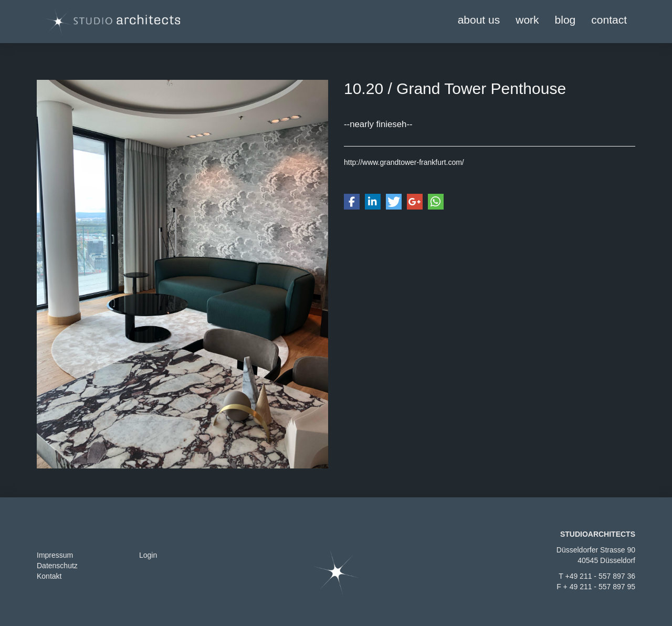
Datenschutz (57, 566)
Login (148, 555)
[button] (352, 202)
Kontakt (49, 576)
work (527, 20)
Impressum (55, 555)
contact (609, 20)
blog (565, 20)
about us (479, 20)
